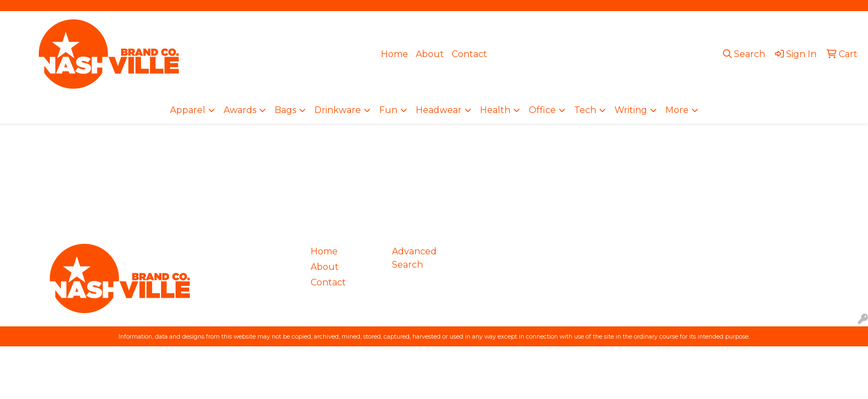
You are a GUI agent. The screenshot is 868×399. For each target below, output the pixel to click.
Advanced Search (414, 258)
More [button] (677, 110)
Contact (469, 54)
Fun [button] (388, 110)
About (430, 54)
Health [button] (495, 110)
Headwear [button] (439, 110)
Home (394, 54)
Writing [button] (631, 110)
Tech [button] (585, 110)
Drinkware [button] (338, 110)
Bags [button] (285, 110)
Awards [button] (240, 110)
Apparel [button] (188, 110)
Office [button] (542, 110)
